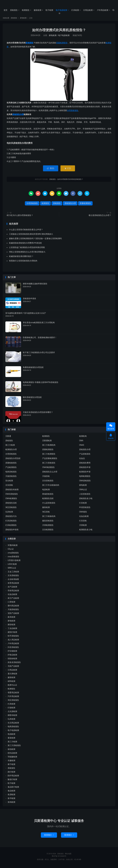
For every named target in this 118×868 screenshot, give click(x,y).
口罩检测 (11, 604)
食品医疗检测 (13, 789)
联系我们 (49, 837)
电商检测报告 (85, 478)
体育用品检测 (13, 585)
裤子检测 (11, 766)
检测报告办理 (11, 451)
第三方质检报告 (49, 465)
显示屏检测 (12, 676)
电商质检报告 (11, 474)
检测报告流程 (48, 500)
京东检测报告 (48, 531)
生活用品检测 (13, 725)
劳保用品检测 (13, 592)
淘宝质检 (46, 514)
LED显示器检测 (14, 562)
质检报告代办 (11, 518)
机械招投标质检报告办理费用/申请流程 (25, 245)
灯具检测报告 (11, 527)
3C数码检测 (13, 547)
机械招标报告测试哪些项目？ (21, 258)
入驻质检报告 (85, 496)
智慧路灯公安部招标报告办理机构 (23, 263)
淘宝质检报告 (11, 509)
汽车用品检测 (13, 698)
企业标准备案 (13, 581)
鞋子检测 (49, 10)
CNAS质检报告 (12, 496)
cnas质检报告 (13, 558)
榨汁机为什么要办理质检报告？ (20, 217)
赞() (51, 170)
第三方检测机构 (49, 447)
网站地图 (68, 855)
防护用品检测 (13, 777)
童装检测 (11, 740)
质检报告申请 (85, 469)
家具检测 (11, 619)
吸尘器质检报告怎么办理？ (100, 217)
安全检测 (9, 482)
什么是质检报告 (49, 505)
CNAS (82, 447)
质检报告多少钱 (86, 500)
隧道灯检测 (12, 781)
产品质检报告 (85, 456)
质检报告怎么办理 (50, 474)
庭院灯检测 (12, 634)
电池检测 (11, 736)
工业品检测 (12, 630)
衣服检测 (11, 762)
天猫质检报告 (11, 478)
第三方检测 (10, 447)
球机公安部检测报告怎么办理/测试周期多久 (27, 254)
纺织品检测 (12, 755)
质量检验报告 (11, 465)
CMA (81, 442)
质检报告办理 (18, 116)
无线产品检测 (13, 668)
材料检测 (11, 683)
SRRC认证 (12, 570)
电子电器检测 (61, 10)
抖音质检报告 (13, 649)
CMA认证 (83, 491)
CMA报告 (83, 514)
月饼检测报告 (48, 527)
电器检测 (46, 491)
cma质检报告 (13, 555)
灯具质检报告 (11, 523)
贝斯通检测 (47, 442)
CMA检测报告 (11, 500)
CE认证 (11, 551)
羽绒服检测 (12, 759)
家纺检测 (11, 626)
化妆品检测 (84, 518)
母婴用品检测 (13, 694)
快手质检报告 (13, 638)
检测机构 (83, 438)
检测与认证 (12, 687)
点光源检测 (12, 713)
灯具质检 (83, 523)
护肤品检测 (12, 657)
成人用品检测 (13, 642)
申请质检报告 (85, 509)
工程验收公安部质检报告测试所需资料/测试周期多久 (31, 236)
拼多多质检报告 (14, 664)
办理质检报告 (73, 112)
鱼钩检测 (11, 804)
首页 (6, 10)
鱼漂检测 (11, 796)
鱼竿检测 (11, 800)
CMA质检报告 (85, 482)
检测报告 (26, 10)
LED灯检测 (12, 566)
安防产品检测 (13, 615)
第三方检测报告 (49, 456)
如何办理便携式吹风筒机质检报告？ (59, 32)
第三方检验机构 (49, 518)
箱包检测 (11, 751)
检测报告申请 (85, 474)
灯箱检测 (11, 710)
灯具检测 (75, 10)
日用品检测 (88, 10)
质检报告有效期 (12, 491)
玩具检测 (9, 514)
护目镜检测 (12, 653)
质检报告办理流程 (13, 460)
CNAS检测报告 (48, 469)
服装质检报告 (48, 523)
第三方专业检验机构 (51, 487)
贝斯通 (8, 438)
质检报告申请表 (12, 531)
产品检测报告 (11, 469)
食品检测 (11, 793)
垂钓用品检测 (13, 608)
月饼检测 (83, 527)
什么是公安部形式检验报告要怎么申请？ (26, 231)
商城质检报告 (48, 496)
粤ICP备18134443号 (59, 858)
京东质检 (9, 487)
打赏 (68, 170)
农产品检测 (12, 589)
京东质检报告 (48, 482)
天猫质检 (46, 478)
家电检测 (23, 20)
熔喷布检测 (12, 717)
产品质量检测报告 (50, 460)
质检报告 (59, 4)
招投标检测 (12, 660)
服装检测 (37, 10)
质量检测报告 (62, 45)
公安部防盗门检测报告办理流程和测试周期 (27, 249)
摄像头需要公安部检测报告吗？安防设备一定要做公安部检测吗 (35, 240)
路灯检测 (11, 774)
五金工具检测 (13, 574)
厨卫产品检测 (13, 600)
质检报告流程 (11, 505)
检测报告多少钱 (86, 531)
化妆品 (82, 460)
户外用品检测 (103, 10)
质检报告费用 (85, 465)
